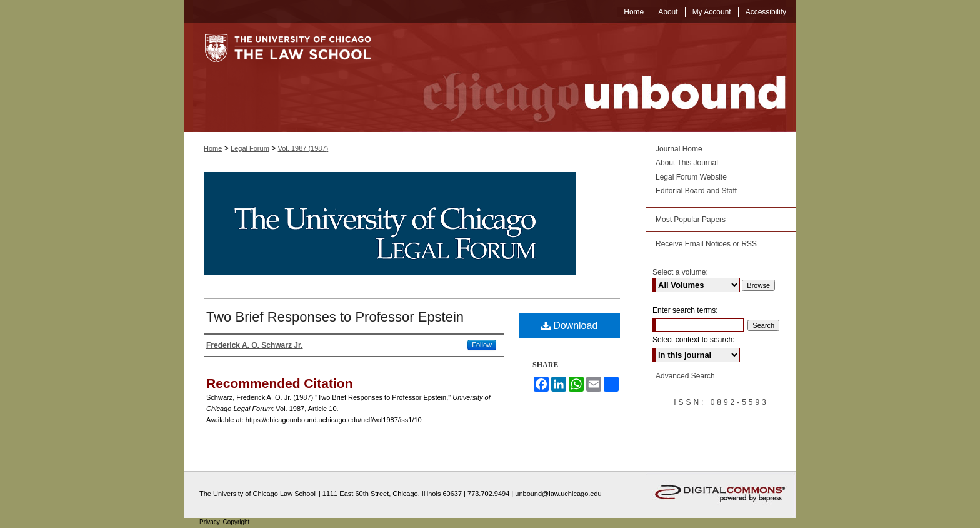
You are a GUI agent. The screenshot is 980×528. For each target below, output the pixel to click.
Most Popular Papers (691, 220)
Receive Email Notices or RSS (706, 244)
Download (570, 326)
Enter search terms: (685, 310)
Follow (482, 345)
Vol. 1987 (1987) (303, 148)
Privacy (211, 522)
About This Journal (687, 163)
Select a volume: (680, 272)
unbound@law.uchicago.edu (558, 494)
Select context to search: (693, 340)
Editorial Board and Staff (696, 191)
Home (213, 148)
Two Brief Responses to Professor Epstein (335, 317)
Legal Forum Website (691, 177)
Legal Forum (250, 148)
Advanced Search (685, 376)
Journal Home (679, 149)
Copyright (237, 522)
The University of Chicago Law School (257, 494)
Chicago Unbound (593, 77)
